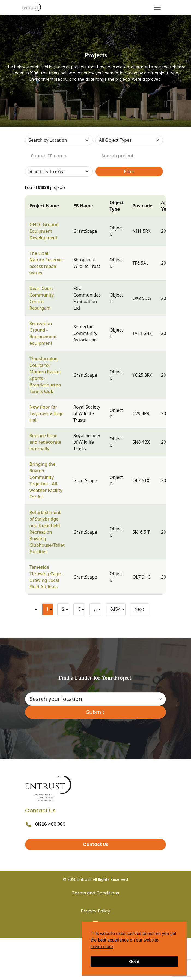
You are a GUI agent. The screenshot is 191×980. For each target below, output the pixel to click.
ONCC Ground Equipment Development (44, 231)
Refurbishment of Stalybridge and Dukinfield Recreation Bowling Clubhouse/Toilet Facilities (47, 532)
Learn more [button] (102, 947)
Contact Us (96, 844)
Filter (129, 171)
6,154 (118, 610)
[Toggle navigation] (157, 7)
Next (139, 609)
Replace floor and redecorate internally (45, 442)
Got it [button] (134, 961)
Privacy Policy (95, 911)
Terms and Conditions (95, 893)
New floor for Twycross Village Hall (47, 413)
